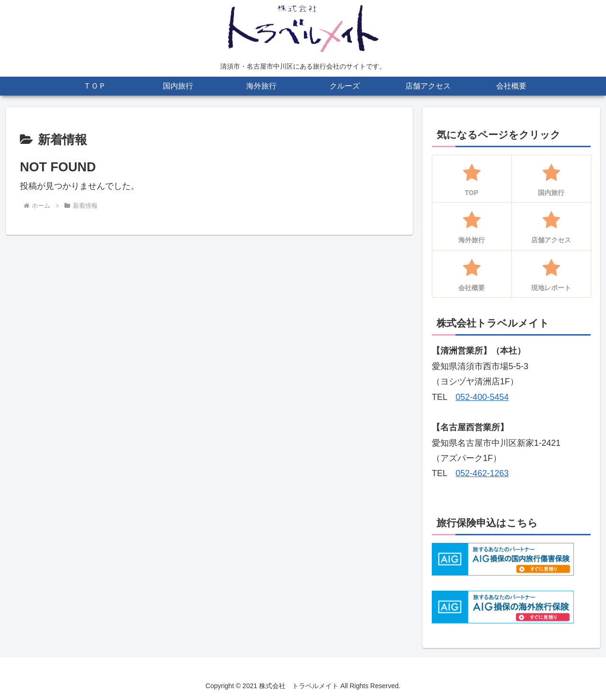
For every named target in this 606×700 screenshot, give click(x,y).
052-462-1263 (482, 473)
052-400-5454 (482, 397)
